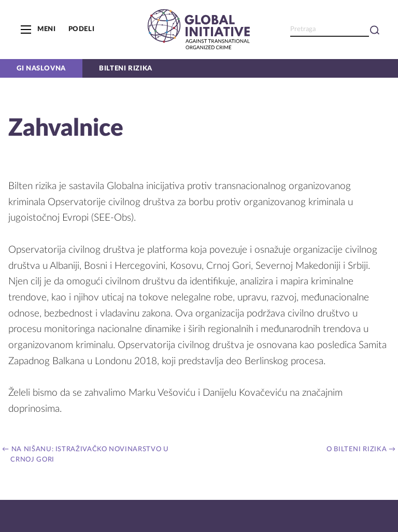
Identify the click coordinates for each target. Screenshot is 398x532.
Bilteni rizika (126, 68)
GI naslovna (41, 68)
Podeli (82, 29)
